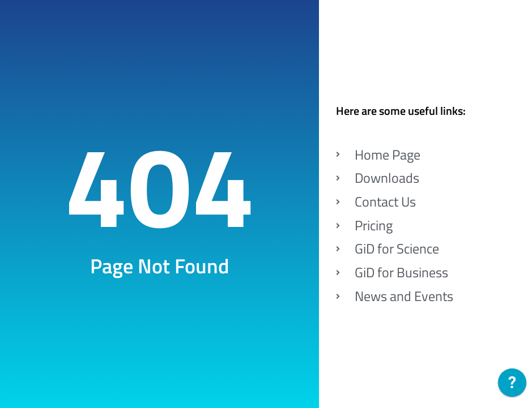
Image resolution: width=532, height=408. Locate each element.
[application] (512, 385)
